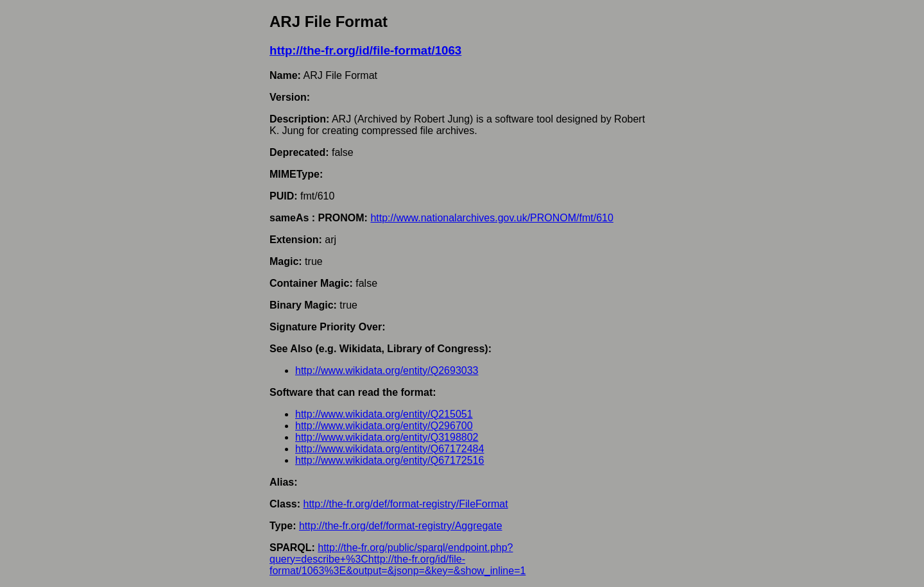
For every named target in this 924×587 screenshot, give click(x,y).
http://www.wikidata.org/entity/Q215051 (384, 414)
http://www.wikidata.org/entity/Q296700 (384, 426)
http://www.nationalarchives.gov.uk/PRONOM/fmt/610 (492, 218)
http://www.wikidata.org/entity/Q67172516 (389, 460)
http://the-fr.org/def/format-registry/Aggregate (401, 526)
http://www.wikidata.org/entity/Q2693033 (387, 370)
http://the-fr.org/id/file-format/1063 (365, 50)
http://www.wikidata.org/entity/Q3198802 (387, 437)
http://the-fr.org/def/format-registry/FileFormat (405, 504)
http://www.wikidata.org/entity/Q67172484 (389, 449)
